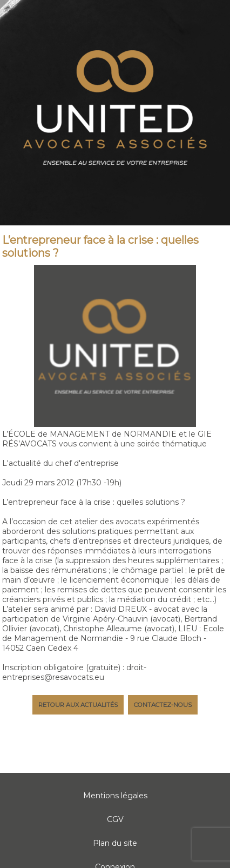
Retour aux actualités (78, 705)
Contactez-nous (163, 705)
